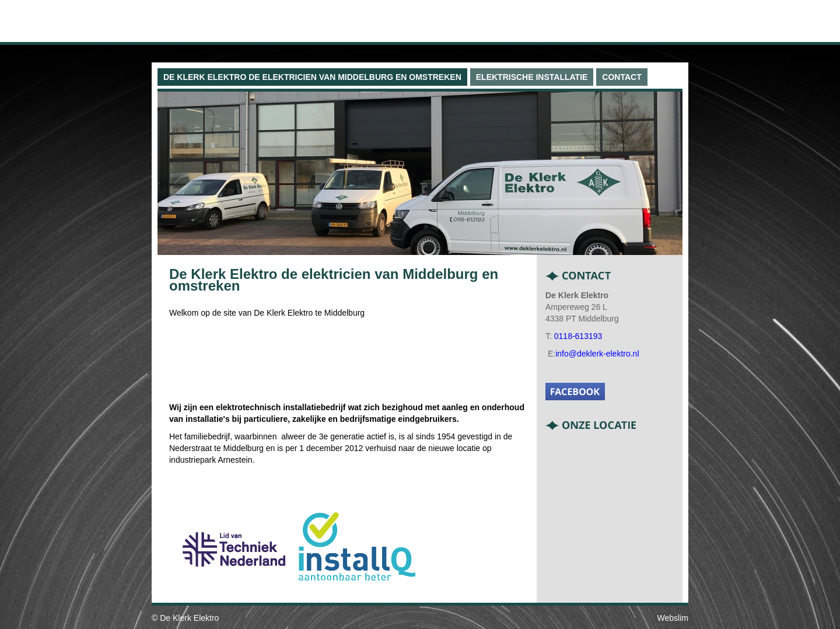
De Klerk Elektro (189, 618)
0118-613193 (578, 336)
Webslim (673, 618)
